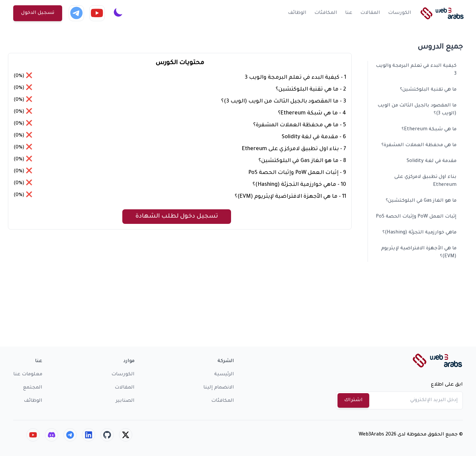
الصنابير (125, 401)
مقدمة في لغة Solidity (432, 161)
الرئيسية (224, 375)
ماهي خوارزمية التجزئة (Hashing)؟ (419, 233)
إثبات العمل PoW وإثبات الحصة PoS (416, 217)
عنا (349, 13)
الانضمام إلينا (219, 388)
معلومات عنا (28, 375)
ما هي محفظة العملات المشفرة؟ (419, 145)
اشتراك (353, 400)
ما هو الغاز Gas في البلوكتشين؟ (421, 201)
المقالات (370, 13)
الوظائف (297, 13)
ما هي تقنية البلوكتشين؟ (428, 90)
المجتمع (33, 388)
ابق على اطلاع (447, 385)
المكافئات (326, 13)
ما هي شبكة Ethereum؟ (429, 130)
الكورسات (400, 13)
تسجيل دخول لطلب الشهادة (177, 217)
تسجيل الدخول (38, 13)
